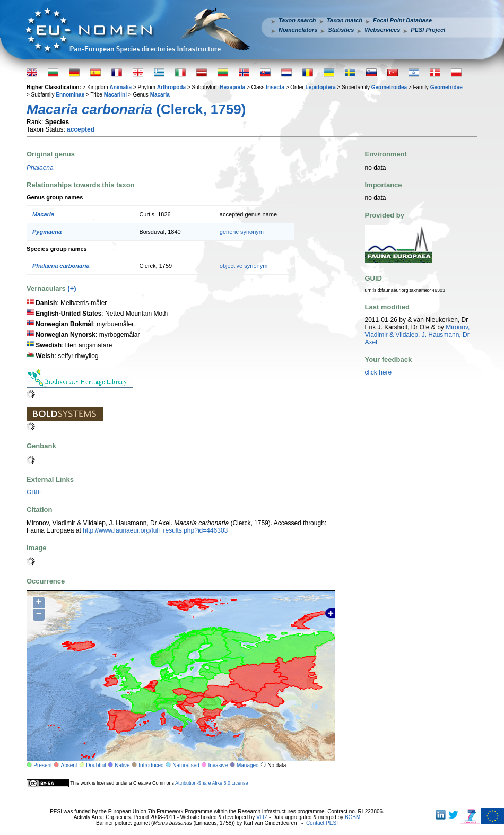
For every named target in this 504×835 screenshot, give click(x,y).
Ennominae (70, 95)
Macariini (115, 95)
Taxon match (345, 20)
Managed (248, 765)
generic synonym (242, 232)
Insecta (275, 87)
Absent (69, 765)
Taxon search (297, 20)
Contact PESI (322, 823)
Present (42, 765)
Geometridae (446, 87)
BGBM (353, 817)
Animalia (120, 87)
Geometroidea (389, 87)
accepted (81, 129)
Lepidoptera (321, 87)
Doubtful (96, 765)
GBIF (34, 492)
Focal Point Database (402, 20)
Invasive (218, 765)
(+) (72, 288)
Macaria (160, 95)
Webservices (382, 30)
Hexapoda (232, 87)
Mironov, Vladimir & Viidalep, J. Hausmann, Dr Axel (418, 335)
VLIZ (262, 817)
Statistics (341, 30)
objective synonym (244, 266)
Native (122, 765)
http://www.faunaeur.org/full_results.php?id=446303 (155, 530)
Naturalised (186, 765)
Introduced (151, 765)
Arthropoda (171, 87)
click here (379, 372)
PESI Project (428, 30)
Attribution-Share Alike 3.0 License (212, 783)
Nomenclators (298, 30)
